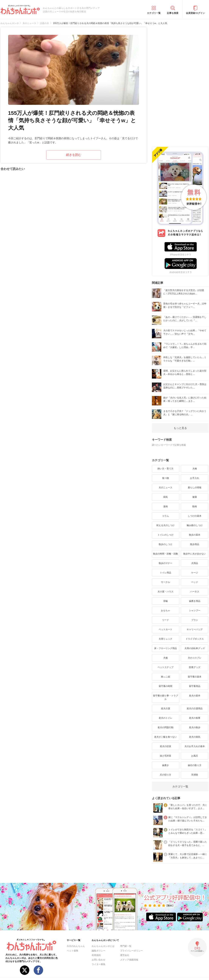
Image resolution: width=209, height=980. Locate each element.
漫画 (165, 506)
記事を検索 (173, 13)
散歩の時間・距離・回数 (165, 554)
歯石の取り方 (195, 765)
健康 (195, 497)
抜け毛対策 (165, 756)
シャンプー (195, 611)
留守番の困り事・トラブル (165, 697)
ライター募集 (99, 964)
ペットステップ (165, 667)
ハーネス (195, 592)
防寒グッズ (195, 667)
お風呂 (195, 756)
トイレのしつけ (165, 535)
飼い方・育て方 (165, 469)
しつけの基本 (195, 516)
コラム (165, 516)
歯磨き (165, 765)
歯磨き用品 (195, 601)
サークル (165, 582)
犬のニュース (165, 488)
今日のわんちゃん (76, 946)
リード (165, 620)
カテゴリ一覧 (154, 13)
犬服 (165, 658)
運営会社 (125, 955)
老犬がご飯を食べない (165, 737)
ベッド (195, 582)
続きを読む (74, 155)
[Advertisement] (180, 84)
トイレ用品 (165, 573)
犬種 (195, 469)
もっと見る (180, 428)
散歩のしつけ (165, 544)
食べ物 (165, 478)
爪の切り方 (165, 775)
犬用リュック (165, 639)
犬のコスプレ (195, 658)
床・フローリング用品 (165, 648)
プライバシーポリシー (131, 951)
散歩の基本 (195, 535)
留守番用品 (195, 686)
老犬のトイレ (165, 718)
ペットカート (165, 629)
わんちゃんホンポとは (103, 946)
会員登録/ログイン (195, 13)
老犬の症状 (165, 746)
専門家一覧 (126, 946)
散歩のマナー (165, 563)
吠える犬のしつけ (165, 525)
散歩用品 (195, 544)
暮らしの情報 (195, 488)
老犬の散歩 (195, 727)
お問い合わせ (99, 960)
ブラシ (195, 620)
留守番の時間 (165, 686)
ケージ (195, 573)
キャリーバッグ (195, 629)
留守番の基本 (195, 677)
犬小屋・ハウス (165, 592)
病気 (165, 497)
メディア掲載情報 (129, 960)
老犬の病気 (195, 737)
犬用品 (195, 563)
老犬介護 (165, 709)
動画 (195, 506)
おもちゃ (165, 611)
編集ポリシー (99, 951)
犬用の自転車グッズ (195, 648)
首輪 (165, 601)
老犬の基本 (195, 696)
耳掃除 (195, 775)
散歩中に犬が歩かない (195, 554)
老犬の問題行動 (165, 727)
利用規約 (96, 955)
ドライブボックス (195, 639)
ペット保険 (72, 951)
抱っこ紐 (165, 677)
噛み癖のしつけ (195, 525)
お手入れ (195, 478)
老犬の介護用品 (195, 709)
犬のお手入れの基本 (195, 746)
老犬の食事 (195, 718)
